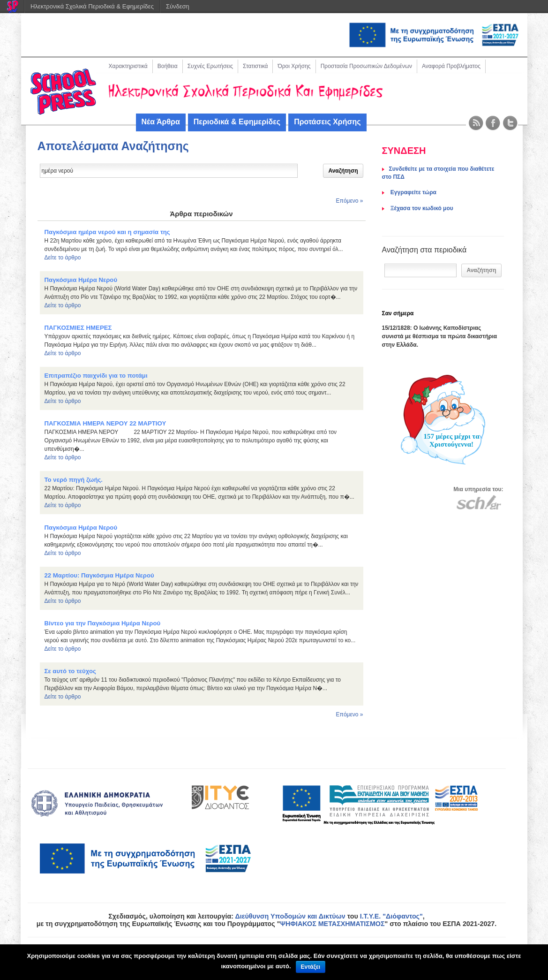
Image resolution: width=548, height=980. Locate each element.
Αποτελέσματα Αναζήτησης (113, 146)
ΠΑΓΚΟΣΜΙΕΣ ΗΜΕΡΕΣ (78, 328)
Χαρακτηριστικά (128, 66)
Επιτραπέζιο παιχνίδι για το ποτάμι (96, 376)
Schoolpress (63, 92)
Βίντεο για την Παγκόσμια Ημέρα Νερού (103, 623)
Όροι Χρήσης (294, 66)
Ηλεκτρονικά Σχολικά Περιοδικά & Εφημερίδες (92, 6)
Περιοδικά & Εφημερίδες (237, 122)
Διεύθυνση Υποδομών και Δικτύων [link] (290, 916)
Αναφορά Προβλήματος (451, 66)
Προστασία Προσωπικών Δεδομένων (366, 66)
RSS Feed (476, 123)
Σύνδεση (178, 6)
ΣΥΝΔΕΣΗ (404, 151)
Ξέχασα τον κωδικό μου (421, 208)
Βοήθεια (168, 66)
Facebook (493, 123)
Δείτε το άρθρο (63, 258)
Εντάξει (311, 967)
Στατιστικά (255, 66)
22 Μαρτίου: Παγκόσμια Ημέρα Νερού (99, 575)
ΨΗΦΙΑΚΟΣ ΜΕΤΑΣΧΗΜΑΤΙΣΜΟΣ (332, 924)
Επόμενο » (350, 201)
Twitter (510, 123)
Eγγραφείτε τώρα (413, 192)
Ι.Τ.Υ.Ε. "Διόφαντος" (391, 916)
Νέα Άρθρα (161, 122)
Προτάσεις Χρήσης (327, 122)
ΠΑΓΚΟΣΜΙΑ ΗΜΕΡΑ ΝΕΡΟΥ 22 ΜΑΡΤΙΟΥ (105, 423)
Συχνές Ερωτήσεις (210, 66)
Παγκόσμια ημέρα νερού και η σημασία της (107, 232)
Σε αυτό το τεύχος (70, 671)
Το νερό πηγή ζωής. (74, 480)
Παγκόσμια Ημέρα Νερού (81, 280)
